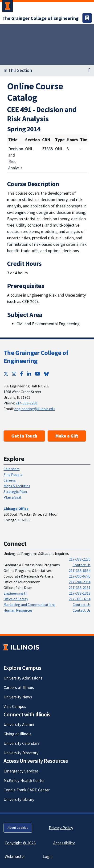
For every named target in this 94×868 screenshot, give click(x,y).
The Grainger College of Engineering (36, 357)
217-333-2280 (26, 403)
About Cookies (18, 828)
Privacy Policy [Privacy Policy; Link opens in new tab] (61, 828)
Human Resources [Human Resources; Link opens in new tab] (18, 610)
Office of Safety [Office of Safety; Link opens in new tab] (16, 599)
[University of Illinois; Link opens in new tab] (21, 647)
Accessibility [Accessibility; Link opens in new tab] (64, 843)
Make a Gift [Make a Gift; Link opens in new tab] (67, 436)
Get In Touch (24, 436)
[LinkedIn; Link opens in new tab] (29, 374)
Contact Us (82, 565)
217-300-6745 (80, 576)
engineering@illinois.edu (35, 409)
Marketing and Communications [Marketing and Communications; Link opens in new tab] (29, 605)
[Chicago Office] (16, 509)
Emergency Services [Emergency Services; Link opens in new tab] (21, 771)
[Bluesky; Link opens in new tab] (46, 374)
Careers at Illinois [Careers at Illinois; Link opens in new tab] (19, 687)
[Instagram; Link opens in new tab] (14, 374)
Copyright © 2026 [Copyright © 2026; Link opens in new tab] (20, 843)
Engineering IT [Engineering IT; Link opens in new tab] (16, 593)
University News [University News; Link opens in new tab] (18, 697)
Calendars (12, 469)
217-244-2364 (80, 582)
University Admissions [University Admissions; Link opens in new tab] (23, 678)
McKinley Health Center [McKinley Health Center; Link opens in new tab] (24, 780)
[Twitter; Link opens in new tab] (6, 374)
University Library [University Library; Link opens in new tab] (19, 799)
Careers (10, 480)
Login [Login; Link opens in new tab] (48, 856)
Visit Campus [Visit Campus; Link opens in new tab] (15, 706)
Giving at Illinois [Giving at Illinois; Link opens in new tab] (17, 734)
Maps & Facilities (17, 486)
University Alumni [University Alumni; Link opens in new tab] (19, 724)
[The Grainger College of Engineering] (41, 18)
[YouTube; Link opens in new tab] (38, 374)
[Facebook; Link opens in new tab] (22, 374)
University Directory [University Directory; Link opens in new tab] (21, 753)
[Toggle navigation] (87, 18)
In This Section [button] (18, 70)
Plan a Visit (12, 497)
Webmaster (15, 856)
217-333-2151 (80, 587)
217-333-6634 (80, 570)
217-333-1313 (80, 593)
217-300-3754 (80, 599)
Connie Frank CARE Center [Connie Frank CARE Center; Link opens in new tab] (27, 790)
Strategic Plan (15, 491)
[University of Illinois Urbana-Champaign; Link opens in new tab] (8, 7)
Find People (13, 474)
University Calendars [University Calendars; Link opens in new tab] (22, 743)
